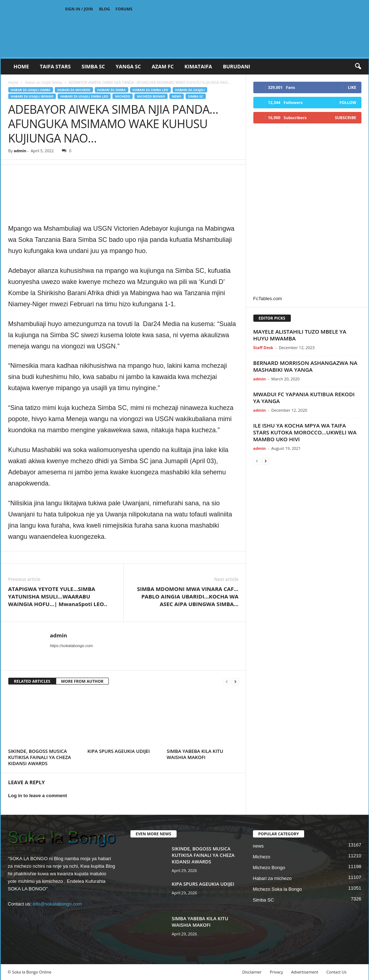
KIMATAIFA (198, 66)
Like (352, 87)
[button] (358, 67)
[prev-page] (227, 681)
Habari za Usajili (190, 90)
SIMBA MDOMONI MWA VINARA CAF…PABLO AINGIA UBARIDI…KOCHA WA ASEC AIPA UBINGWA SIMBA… (188, 596)
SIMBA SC (93, 66)
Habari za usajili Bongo (32, 96)
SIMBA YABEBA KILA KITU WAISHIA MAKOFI (195, 754)
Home (21, 66)
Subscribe (345, 118)
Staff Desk (263, 347)
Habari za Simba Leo (150, 90)
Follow (348, 102)
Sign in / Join (79, 9)
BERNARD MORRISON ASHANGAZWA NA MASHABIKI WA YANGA (305, 366)
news (177, 96)
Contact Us (337, 972)
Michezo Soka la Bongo (278, 889)
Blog (105, 9)
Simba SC (196, 96)
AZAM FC (163, 66)
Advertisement (305, 972)
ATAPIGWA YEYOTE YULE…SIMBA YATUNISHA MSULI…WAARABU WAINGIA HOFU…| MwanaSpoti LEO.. (58, 596)
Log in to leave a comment (38, 796)
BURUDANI (236, 66)
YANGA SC (128, 66)
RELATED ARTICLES (32, 681)
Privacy (276, 972)
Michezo (123, 96)
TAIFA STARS (55, 66)
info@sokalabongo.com (57, 904)
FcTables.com (268, 299)
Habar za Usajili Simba (43, 82)
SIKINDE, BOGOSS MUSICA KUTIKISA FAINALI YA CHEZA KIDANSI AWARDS (40, 757)
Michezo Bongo (151, 96)
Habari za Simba (112, 90)
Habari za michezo (74, 90)
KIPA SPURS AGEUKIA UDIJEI (119, 751)
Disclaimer (252, 972)
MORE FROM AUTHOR (82, 681)
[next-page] (235, 681)
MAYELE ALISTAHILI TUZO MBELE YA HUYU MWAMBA (300, 335)
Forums (124, 9)
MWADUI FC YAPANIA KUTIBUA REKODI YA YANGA (304, 398)
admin (20, 151)
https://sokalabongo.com (72, 646)
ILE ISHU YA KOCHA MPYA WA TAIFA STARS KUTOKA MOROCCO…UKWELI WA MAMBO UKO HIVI (305, 432)
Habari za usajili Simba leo (84, 96)
